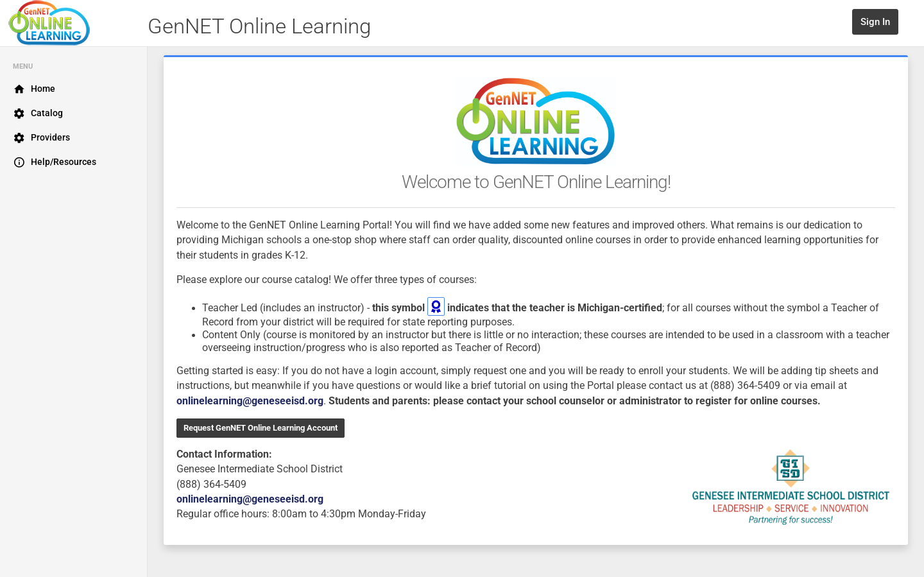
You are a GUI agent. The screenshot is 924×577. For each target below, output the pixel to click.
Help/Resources (55, 162)
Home (34, 89)
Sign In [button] (875, 22)
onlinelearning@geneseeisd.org (250, 401)
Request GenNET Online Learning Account (261, 428)
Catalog (38, 114)
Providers (41, 138)
